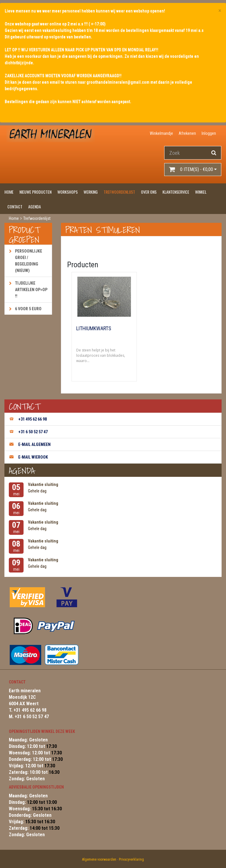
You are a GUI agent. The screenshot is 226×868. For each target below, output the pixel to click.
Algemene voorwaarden (99, 859)
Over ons (149, 192)
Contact (15, 206)
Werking (91, 192)
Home (9, 192)
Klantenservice (176, 192)
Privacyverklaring (131, 859)
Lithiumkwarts (94, 328)
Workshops (68, 192)
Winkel (201, 192)
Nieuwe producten (35, 192)
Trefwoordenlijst (119, 192)
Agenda (35, 206)
